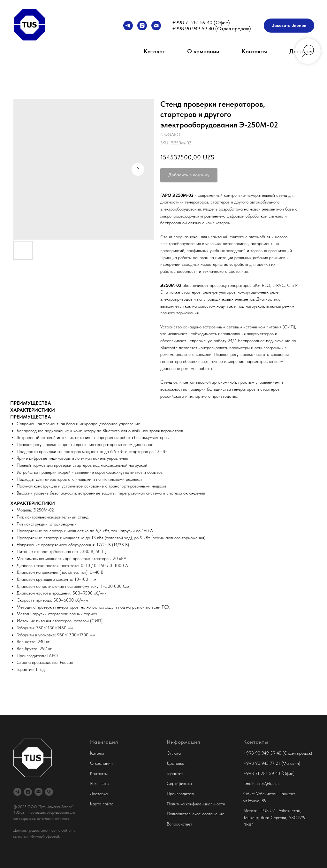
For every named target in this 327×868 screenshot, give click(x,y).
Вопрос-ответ (179, 824)
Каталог (154, 51)
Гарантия (175, 773)
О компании (203, 51)
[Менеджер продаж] (128, 26)
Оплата (174, 753)
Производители (181, 794)
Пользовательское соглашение (195, 814)
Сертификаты (179, 783)
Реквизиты (100, 783)
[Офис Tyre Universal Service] (49, 792)
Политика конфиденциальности (196, 804)
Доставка (99, 794)
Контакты (254, 51)
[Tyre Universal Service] (142, 26)
